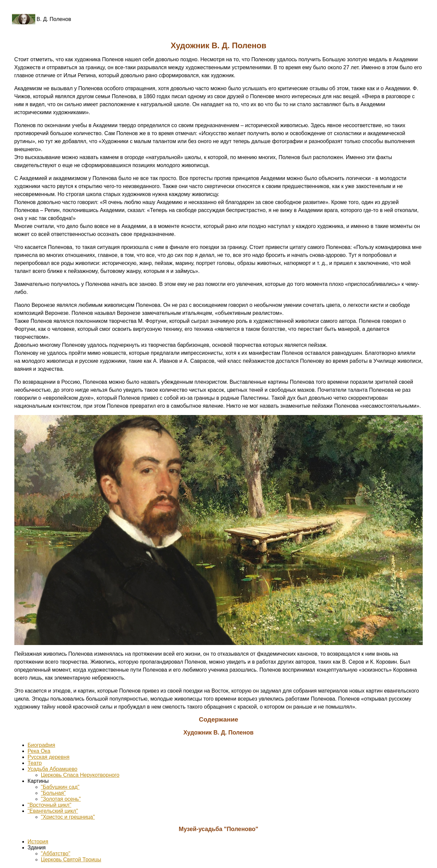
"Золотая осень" (61, 799)
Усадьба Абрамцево (53, 769)
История (38, 842)
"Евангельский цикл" (53, 811)
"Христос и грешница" (68, 817)
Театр (35, 763)
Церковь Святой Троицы (71, 860)
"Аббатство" (56, 854)
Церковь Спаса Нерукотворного (80, 775)
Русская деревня (49, 757)
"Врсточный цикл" (49, 805)
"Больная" (53, 793)
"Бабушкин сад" (60, 787)
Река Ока (39, 751)
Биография (41, 745)
